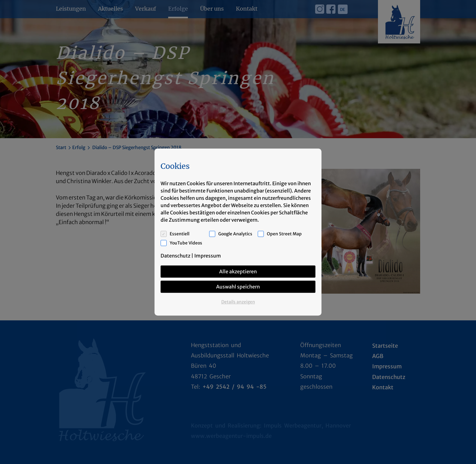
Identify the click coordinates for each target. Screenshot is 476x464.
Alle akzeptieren (238, 271)
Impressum (208, 256)
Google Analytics (235, 234)
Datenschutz (175, 256)
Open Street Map (284, 234)
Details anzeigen (238, 302)
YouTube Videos (186, 243)
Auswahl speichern (238, 287)
